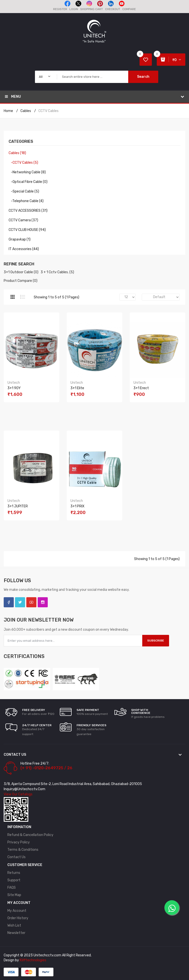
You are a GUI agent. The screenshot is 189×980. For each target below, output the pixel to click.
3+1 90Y (14, 388)
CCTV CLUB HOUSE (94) (27, 230)
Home (8, 111)
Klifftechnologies (33, 960)
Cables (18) (17, 153)
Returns (14, 873)
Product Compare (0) (21, 281)
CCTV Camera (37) (23, 220)
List (23, 297)
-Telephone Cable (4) (26, 201)
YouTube (31, 602)
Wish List (14, 925)
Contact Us (16, 857)
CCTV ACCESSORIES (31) (28, 211)
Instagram (43, 602)
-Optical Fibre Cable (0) (28, 182)
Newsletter (16, 933)
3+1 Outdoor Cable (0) (21, 272)
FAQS (12, 888)
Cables (26, 111)
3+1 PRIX (77, 506)
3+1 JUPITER (18, 506)
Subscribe (156, 641)
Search (143, 77)
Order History (18, 918)
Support (14, 880)
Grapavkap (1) (20, 239)
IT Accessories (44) (24, 249)
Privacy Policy (19, 842)
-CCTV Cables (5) (23, 163)
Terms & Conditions (23, 850)
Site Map (14, 895)
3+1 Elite (77, 388)
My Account (17, 911)
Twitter (20, 602)
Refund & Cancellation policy (30, 835)
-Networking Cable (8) (27, 172)
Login (74, 9)
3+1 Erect (141, 388)
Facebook (9, 602)
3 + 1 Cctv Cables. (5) (57, 272)
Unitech (14, 383)
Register (60, 9)
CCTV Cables (48, 111)
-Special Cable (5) (24, 191)
